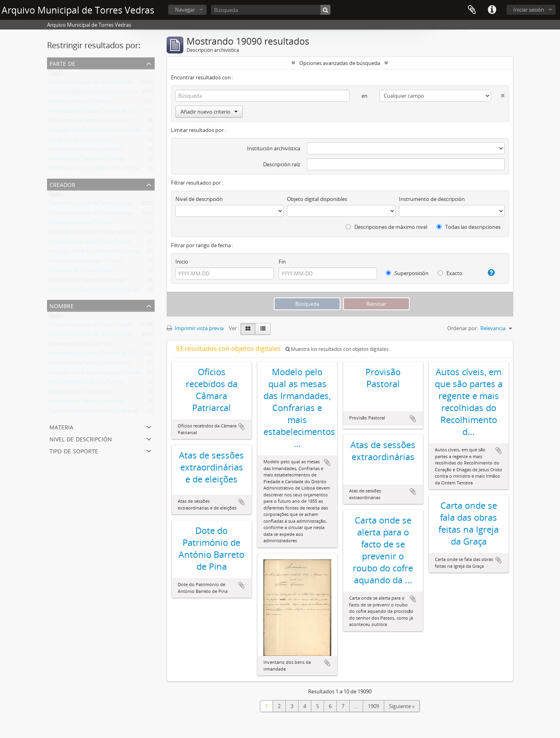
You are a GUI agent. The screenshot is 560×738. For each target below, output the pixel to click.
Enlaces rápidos (492, 10)
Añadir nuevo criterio (209, 112)
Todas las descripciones (469, 227)
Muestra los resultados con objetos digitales (337, 349)
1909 (373, 706)
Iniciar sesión (529, 10)
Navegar (185, 10)
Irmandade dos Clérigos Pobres (86, 151)
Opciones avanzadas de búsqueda (340, 63)
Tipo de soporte (74, 450)
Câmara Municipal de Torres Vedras (90, 84)
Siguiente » (402, 706)
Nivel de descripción (81, 438)
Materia (61, 426)
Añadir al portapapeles (242, 427)
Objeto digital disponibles (317, 199)
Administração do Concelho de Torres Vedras (102, 93)
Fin (282, 262)
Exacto (450, 273)
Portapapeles (472, 10)
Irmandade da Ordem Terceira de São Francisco (105, 112)
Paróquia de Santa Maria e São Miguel (93, 291)
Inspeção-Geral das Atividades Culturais (95, 132)
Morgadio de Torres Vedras (81, 141)
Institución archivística (274, 148)
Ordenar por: (463, 328)
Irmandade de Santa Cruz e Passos (89, 122)
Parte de (62, 63)
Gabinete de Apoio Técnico (80, 103)
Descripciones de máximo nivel (386, 227)
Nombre (62, 305)
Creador (62, 184)
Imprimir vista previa (195, 328)
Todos (56, 74)
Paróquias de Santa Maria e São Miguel (94, 170)
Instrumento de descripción (432, 199)
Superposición (407, 273)
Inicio (182, 262)
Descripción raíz (282, 164)
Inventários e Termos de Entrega (87, 160)
